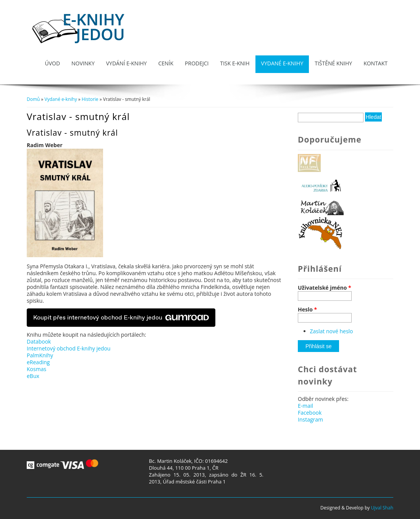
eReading (38, 362)
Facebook (310, 413)
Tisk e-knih (235, 63)
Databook (39, 341)
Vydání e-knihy (127, 63)
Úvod (52, 63)
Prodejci (197, 63)
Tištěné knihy (333, 63)
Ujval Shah (382, 508)
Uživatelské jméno (325, 288)
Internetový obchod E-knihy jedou (69, 348)
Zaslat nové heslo (332, 331)
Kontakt (376, 63)
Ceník (166, 63)
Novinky (83, 63)
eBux (33, 376)
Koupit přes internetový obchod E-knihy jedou (121, 318)
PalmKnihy (40, 355)
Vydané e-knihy (282, 63)
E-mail (305, 406)
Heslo (307, 310)
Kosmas (36, 369)
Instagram (310, 419)
